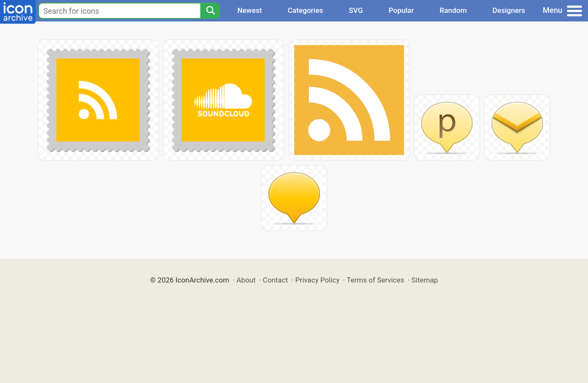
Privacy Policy (317, 280)
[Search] (210, 11)
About (246, 280)
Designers (509, 10)
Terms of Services (375, 280)
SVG (356, 10)
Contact (276, 280)
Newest (249, 10)
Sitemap (425, 280)
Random (453, 10)
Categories (306, 10)
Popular (401, 10)
